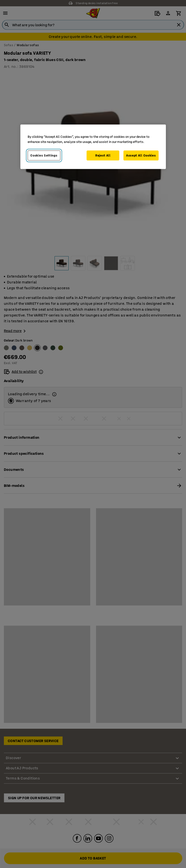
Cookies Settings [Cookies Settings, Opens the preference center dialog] (44, 155)
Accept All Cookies (141, 155)
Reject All (103, 155)
